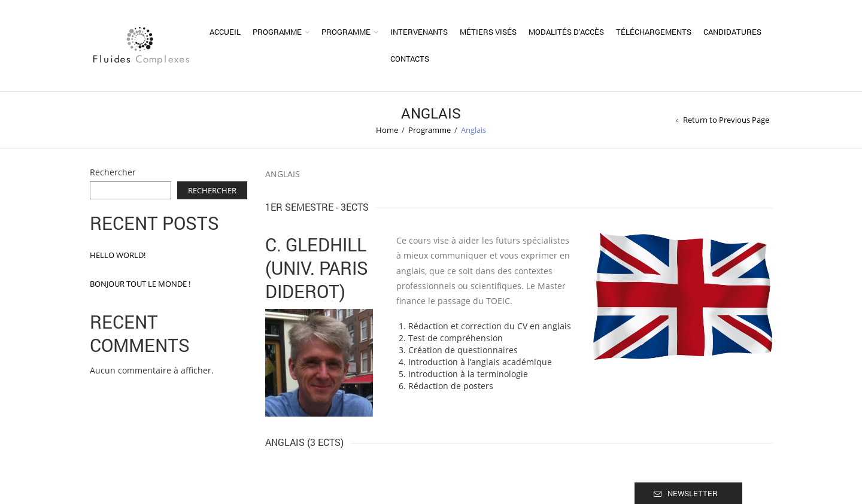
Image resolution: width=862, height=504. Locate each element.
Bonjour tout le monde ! (140, 284)
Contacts (410, 59)
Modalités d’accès (566, 32)
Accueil (225, 32)
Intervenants (419, 32)
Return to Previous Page (726, 120)
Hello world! (118, 255)
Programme (277, 32)
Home (387, 130)
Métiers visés (488, 32)
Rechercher (113, 172)
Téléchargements (654, 32)
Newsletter (693, 493)
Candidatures (732, 32)
